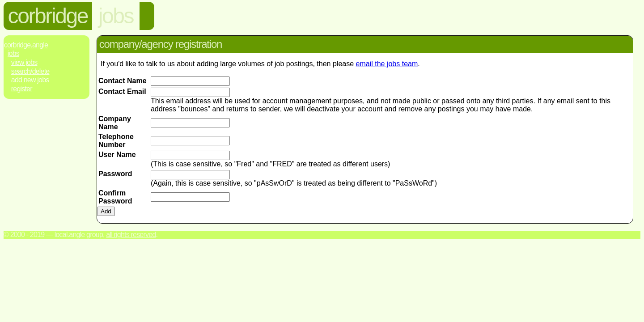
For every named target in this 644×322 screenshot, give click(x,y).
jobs (116, 16)
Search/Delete (30, 71)
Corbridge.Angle (26, 45)
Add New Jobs (30, 80)
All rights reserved (131, 235)
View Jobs (24, 62)
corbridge (48, 16)
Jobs (13, 53)
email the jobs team (387, 64)
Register (22, 89)
